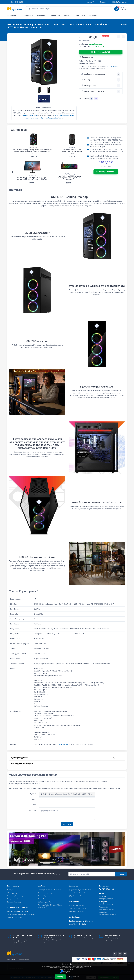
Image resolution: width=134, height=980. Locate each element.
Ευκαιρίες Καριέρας (14, 902)
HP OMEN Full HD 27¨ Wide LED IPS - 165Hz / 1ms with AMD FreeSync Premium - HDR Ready (32, 178)
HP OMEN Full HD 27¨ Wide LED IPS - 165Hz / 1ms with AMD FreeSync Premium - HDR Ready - (106, 151)
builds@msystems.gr (106, 904)
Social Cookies (66, 971)
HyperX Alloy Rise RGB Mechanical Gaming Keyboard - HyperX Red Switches (69, 178)
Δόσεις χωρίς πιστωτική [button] (92, 91)
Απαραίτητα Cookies (66, 969)
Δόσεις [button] (85, 80)
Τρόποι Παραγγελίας (45, 893)
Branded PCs (125, 24)
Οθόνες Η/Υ (32, 175)
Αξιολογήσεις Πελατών (15, 893)
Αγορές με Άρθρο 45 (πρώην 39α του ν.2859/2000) (50, 906)
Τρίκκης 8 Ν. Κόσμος (76, 906)
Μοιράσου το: (84, 99)
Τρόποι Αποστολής (44, 899)
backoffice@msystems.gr (108, 914)
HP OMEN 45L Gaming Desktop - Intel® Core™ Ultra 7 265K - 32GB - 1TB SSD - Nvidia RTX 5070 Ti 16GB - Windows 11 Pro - (106, 140)
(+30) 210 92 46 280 (15, 2)
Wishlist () (89, 2)
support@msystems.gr (107, 909)
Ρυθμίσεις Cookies (24, 959)
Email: (34, 805)
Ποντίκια (72, 148)
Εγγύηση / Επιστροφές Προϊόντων (50, 890)
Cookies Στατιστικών (67, 973)
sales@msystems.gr (30, 115)
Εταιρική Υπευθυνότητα (15, 899)
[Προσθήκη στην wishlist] (123, 37)
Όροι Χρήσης (11, 959)
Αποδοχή (60, 977)
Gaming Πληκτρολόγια (69, 174)
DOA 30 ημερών (113, 66)
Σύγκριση (102, 2)
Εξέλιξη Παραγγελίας (118, 2)
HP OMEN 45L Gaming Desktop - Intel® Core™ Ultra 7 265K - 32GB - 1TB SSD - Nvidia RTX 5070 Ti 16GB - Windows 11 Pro (33, 151)
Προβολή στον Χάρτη (76, 896)
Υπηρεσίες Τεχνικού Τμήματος (18, 896)
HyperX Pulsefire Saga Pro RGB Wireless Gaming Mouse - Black (72, 151)
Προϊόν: (33, 794)
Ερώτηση (33, 810)
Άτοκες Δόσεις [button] (89, 85)
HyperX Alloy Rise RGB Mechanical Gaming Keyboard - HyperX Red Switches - (104, 157)
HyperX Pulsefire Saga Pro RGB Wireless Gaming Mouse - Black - (106, 146)
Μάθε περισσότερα (74, 977)
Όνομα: (33, 799)
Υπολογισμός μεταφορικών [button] (93, 74)
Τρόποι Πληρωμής (44, 896)
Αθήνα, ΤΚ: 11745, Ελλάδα (77, 893)
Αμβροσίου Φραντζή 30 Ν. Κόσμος (81, 890)
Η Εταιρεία (11, 890)
